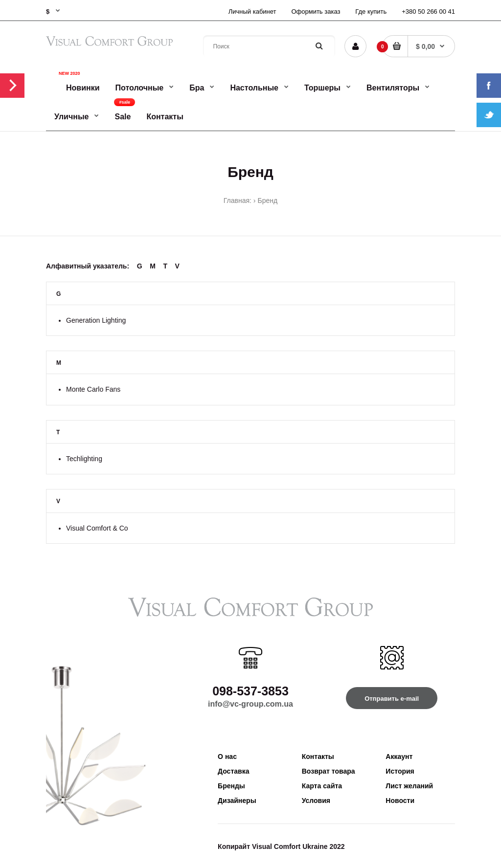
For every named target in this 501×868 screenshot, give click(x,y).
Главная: (238, 200)
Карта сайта (322, 786)
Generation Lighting (96, 320)
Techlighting (84, 459)
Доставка (233, 771)
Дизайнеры (237, 801)
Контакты (318, 757)
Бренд (268, 200)
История (400, 771)
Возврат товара (329, 771)
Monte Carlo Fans (93, 389)
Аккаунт (399, 757)
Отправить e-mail (392, 699)
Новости (400, 801)
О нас (227, 757)
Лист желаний (409, 786)
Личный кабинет (252, 11)
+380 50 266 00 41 (428, 11)
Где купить (371, 11)
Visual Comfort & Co (97, 528)
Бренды (231, 786)
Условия (316, 801)
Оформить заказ (316, 11)
